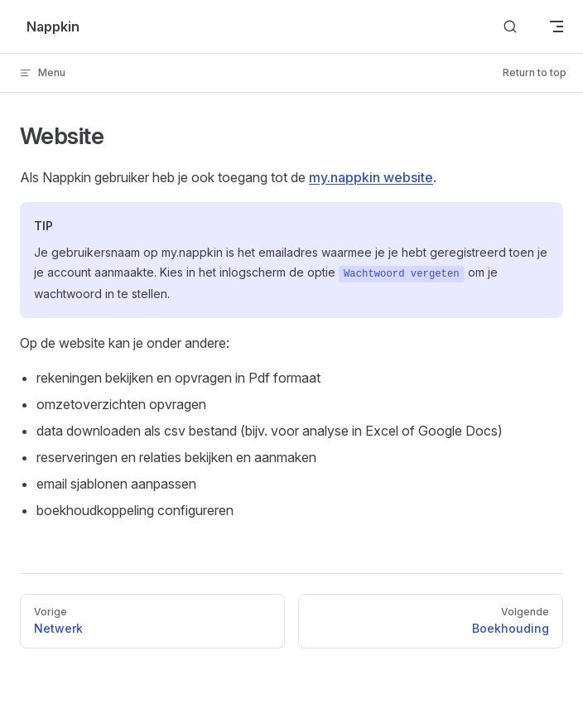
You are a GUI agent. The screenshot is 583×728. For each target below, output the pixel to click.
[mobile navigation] (556, 27)
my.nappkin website (371, 177)
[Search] (510, 27)
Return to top (535, 72)
